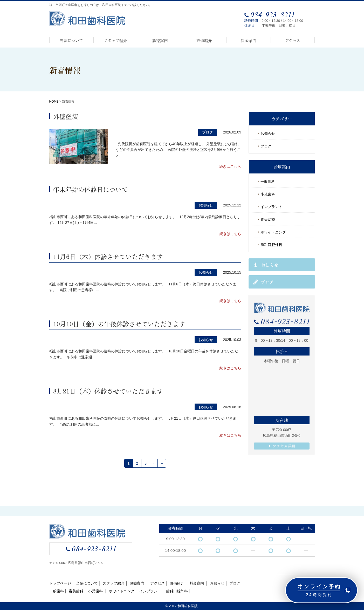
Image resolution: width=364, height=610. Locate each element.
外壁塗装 (66, 116)
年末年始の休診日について (91, 189)
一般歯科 (268, 182)
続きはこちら (230, 166)
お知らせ (268, 133)
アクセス (293, 40)
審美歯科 (76, 591)
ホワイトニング (273, 232)
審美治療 (268, 219)
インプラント (271, 207)
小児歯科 (268, 194)
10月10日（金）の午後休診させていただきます (119, 323)
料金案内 (249, 40)
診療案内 (160, 40)
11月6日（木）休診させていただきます (108, 256)
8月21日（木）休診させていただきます (108, 391)
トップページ (60, 583)
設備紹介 (204, 40)
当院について (71, 40)
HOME (54, 102)
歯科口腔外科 (271, 245)
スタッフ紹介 (116, 40)
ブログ (266, 146)
